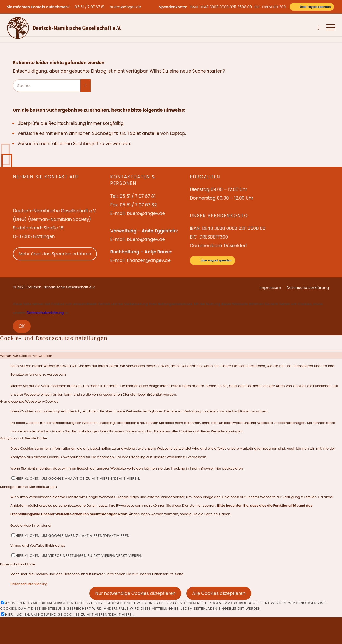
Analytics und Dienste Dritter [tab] (24, 438)
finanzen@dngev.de (149, 260)
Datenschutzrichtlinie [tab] (18, 564)
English (292, 28)
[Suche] (319, 28)
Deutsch (307, 28)
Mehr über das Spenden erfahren (55, 254)
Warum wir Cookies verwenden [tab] (26, 356)
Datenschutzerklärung (45, 313)
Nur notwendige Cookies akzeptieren (135, 593)
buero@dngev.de (125, 7)
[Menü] (329, 28)
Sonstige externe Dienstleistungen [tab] (28, 487)
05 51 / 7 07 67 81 (90, 7)
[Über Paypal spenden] (312, 7)
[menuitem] (91, 7)
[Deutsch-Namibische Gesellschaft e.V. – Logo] (64, 28)
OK (22, 326)
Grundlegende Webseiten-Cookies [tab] (29, 401)
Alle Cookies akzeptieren (219, 593)
